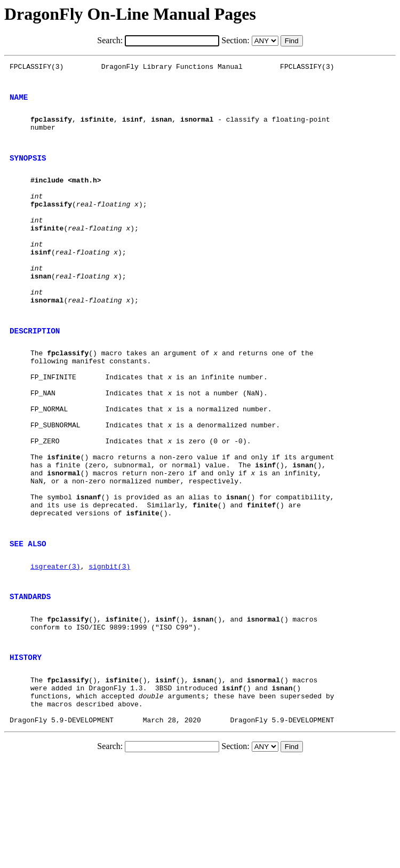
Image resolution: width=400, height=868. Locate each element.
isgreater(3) (55, 651)
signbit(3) (109, 651)
